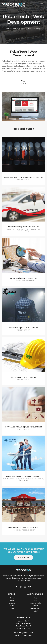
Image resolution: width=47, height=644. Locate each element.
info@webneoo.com (26, 633)
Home (12, 598)
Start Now (23, 557)
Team (12, 608)
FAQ (35, 598)
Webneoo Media (35, 603)
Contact (35, 611)
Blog (35, 601)
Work (12, 606)
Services (12, 603)
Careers (35, 606)
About (12, 601)
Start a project (35, 608)
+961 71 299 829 (26, 635)
